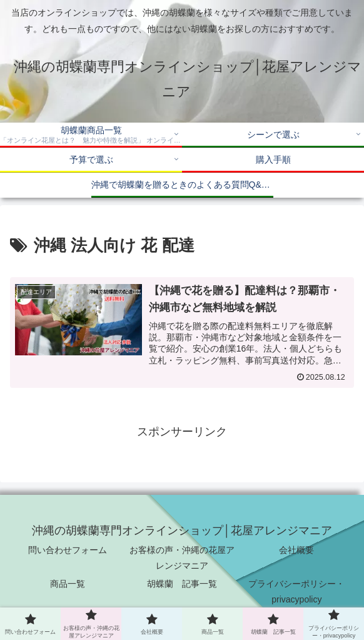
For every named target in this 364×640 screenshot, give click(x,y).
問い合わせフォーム (68, 550)
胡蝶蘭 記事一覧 (182, 584)
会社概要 (296, 550)
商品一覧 (68, 584)
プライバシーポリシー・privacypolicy (296, 592)
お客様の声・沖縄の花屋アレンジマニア (182, 558)
